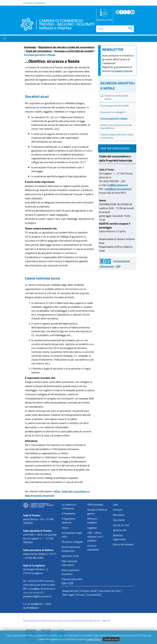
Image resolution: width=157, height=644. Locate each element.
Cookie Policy (94, 639)
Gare (116, 504)
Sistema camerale (35, 3)
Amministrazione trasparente (71, 549)
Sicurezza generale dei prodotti (115, 106)
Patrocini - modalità (93, 521)
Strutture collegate (72, 542)
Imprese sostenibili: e (72, 581)
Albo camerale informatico (69, 563)
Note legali (68, 595)
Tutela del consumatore (39, 51)
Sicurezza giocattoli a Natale (114, 119)
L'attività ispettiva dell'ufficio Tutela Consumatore (117, 136)
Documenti (119, 520)
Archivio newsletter (93, 548)
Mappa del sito (70, 591)
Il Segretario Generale (68, 521)
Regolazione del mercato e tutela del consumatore (66, 47)
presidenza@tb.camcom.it (37, 596)
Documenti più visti (109, 591)
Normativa (119, 515)
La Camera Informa (122, 71)
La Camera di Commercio (69, 506)
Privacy (80, 595)
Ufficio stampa (95, 504)
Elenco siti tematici (123, 544)
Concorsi (118, 510)
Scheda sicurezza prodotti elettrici (116, 97)
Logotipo (92, 528)
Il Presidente (68, 513)
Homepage (30, 47)
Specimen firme (70, 556)
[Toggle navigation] (4, 39)
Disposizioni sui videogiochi (113, 112)
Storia (65, 528)
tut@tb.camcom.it (117, 185)
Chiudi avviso (111, 639)
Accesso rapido (88, 591)
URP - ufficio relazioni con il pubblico (95, 537)
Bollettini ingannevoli (119, 537)
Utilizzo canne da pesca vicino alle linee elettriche (116, 126)
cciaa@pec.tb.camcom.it (118, 189)
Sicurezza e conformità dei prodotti (74, 51)
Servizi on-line (121, 525)
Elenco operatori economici (71, 572)
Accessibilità (94, 595)
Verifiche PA (120, 530)
